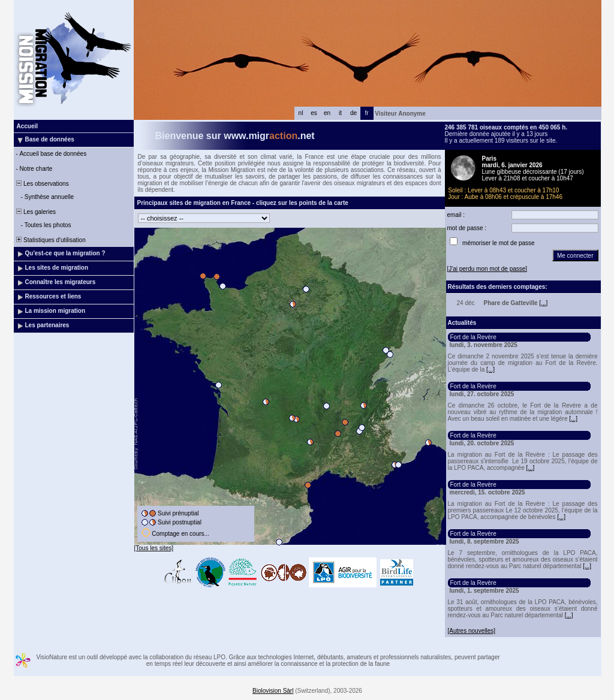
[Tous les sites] (154, 548)
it (340, 113)
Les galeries (35, 212)
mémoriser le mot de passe (498, 243)
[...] (543, 303)
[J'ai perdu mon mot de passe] (487, 269)
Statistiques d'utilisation (50, 240)
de (353, 113)
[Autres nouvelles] (472, 631)
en (327, 113)
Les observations (42, 184)
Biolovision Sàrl (273, 691)
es (314, 113)
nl (301, 113)
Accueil (28, 126)
